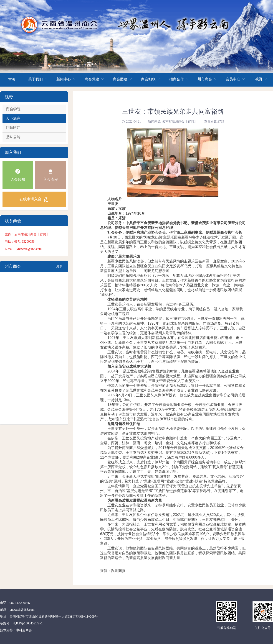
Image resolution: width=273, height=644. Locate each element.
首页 (12, 79)
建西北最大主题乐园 (124, 256)
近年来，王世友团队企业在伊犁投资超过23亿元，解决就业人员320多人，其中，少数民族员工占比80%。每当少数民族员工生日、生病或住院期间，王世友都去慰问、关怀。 (173, 517)
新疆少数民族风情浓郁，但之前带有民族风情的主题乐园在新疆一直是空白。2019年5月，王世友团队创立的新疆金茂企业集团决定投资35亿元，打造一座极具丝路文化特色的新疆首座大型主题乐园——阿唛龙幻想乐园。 (173, 266)
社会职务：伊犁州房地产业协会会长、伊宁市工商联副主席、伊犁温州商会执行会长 (171, 232)
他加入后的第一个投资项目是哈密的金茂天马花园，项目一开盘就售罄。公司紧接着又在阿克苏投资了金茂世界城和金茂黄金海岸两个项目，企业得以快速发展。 (173, 388)
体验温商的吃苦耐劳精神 (127, 299)
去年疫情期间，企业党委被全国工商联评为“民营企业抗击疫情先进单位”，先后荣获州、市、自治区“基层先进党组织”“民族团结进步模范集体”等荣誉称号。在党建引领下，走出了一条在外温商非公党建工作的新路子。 (172, 491)
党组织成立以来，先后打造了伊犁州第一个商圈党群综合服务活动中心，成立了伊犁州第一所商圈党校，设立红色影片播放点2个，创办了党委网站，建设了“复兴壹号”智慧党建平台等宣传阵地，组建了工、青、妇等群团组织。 (173, 467)
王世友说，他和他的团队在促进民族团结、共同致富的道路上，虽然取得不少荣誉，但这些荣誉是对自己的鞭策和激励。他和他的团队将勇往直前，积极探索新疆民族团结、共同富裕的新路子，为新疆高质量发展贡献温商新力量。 (173, 553)
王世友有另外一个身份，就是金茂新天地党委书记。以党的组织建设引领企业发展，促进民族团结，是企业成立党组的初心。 (173, 431)
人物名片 (111, 199)
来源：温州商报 (113, 571)
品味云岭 (13, 137)
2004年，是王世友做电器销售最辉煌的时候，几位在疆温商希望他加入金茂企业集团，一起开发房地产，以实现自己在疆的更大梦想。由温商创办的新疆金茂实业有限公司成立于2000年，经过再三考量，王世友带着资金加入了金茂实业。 (173, 376)
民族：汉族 (113, 209)
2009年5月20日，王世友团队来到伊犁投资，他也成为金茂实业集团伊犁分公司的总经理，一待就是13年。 (173, 398)
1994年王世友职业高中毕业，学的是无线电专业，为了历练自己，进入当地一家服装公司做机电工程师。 (172, 311)
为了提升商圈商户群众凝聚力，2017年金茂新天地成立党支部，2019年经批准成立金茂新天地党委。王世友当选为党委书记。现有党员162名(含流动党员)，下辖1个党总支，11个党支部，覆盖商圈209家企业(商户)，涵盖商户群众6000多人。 (172, 453)
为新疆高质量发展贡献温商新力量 (135, 500)
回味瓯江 (13, 128)
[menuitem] (12, 80)
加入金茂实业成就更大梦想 (129, 366)
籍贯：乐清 (113, 218)
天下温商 (13, 118)
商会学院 (13, 109)
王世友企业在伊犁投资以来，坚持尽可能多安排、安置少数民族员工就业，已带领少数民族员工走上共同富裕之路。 (173, 508)
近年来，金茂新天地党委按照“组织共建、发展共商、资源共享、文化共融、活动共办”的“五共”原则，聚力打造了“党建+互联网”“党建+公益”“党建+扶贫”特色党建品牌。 (172, 479)
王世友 (109, 204)
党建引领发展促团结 (124, 424)
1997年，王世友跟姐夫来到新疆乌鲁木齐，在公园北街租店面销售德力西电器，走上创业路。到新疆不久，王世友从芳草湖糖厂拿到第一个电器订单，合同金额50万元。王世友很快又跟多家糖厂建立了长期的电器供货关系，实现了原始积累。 (172, 343)
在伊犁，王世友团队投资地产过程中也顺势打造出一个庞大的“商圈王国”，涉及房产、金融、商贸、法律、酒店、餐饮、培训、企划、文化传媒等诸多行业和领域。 (172, 441)
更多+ (59, 268)
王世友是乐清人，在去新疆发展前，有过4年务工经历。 (148, 304)
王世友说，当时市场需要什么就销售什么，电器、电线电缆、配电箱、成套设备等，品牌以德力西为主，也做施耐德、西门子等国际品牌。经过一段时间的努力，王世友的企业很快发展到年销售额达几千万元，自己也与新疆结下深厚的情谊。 (173, 357)
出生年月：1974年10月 (123, 213)
